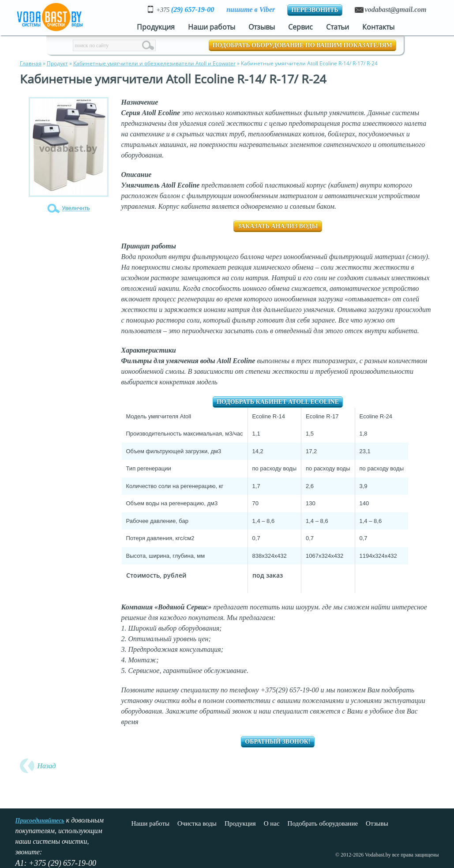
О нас (272, 823)
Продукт (57, 63)
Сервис (300, 27)
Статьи (338, 27)
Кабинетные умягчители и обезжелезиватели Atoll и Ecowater (154, 63)
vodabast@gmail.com (396, 9)
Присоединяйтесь (40, 821)
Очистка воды (197, 823)
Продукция (156, 27)
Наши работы (212, 27)
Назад (47, 766)
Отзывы (262, 27)
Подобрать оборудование (323, 823)
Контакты (378, 27)
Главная (31, 63)
